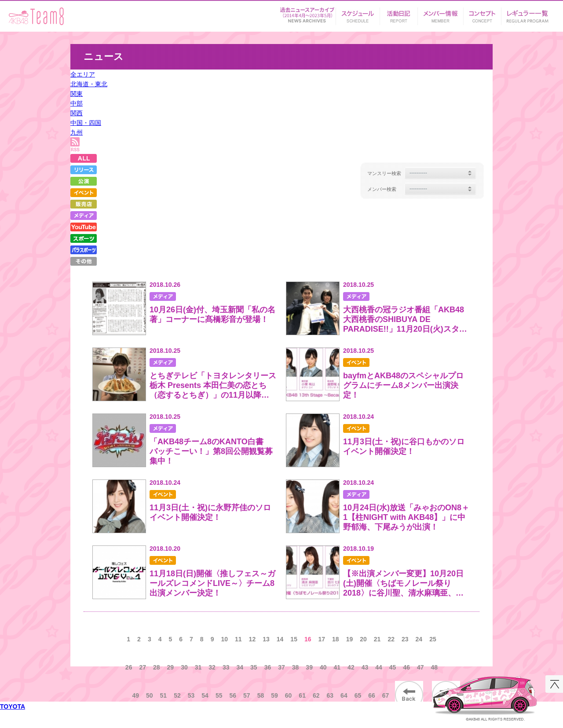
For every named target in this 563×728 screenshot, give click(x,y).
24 (419, 639)
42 (351, 667)
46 (406, 667)
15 (294, 639)
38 (296, 667)
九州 (77, 132)
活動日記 (398, 13)
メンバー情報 (440, 13)
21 (377, 639)
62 (316, 695)
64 (344, 695)
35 (254, 667)
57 (247, 695)
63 (330, 695)
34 (240, 667)
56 (233, 695)
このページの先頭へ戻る (554, 684)
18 (336, 639)
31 (198, 667)
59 (274, 695)
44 (379, 667)
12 (252, 639)
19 (350, 639)
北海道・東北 (89, 84)
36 (268, 667)
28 (157, 667)
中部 (77, 103)
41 (337, 667)
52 (177, 695)
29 (171, 667)
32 (212, 667)
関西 (77, 113)
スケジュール (358, 13)
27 (143, 667)
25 (433, 639)
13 (266, 639)
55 (219, 695)
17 (322, 639)
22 (391, 639)
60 (289, 695)
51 (164, 695)
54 (205, 695)
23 (405, 639)
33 (226, 667)
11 (238, 639)
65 (358, 695)
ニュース (307, 13)
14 (280, 639)
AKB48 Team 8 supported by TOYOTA (36, 16)
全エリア (83, 74)
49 (135, 695)
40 (323, 667)
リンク (528, 13)
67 (386, 695)
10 (224, 639)
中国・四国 (86, 123)
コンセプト (482, 13)
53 (191, 695)
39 (309, 667)
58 (261, 695)
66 (372, 695)
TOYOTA (13, 706)
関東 (77, 94)
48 (435, 667)
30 (184, 667)
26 (129, 667)
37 (281, 667)
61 (302, 695)
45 (393, 667)
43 (365, 667)
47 (420, 667)
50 (150, 695)
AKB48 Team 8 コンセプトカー (485, 695)
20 (363, 639)
